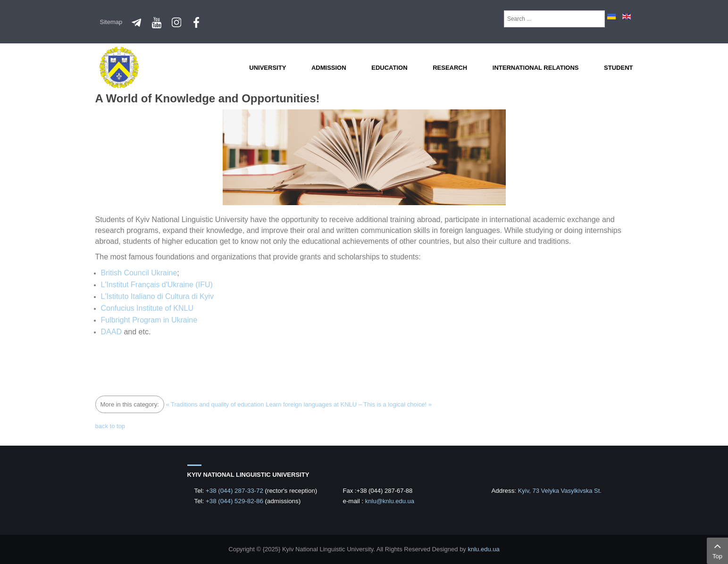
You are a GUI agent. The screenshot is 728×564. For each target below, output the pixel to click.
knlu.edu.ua (483, 549)
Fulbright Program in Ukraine (149, 320)
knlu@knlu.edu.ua (390, 501)
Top (717, 550)
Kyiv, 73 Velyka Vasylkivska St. (560, 491)
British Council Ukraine (139, 273)
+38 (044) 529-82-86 (235, 501)
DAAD (111, 332)
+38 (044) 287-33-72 (235, 491)
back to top (110, 426)
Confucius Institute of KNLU (147, 308)
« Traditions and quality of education (215, 404)
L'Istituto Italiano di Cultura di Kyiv (158, 296)
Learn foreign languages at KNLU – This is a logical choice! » (349, 404)
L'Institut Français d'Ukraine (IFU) (157, 285)
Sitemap (111, 22)
